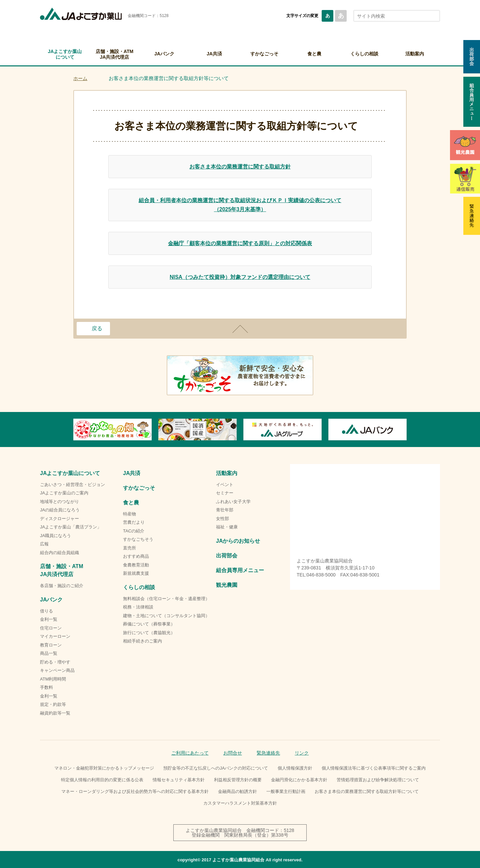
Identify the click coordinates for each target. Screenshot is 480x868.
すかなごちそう (138, 539)
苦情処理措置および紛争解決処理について (378, 780)
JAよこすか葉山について (65, 54)
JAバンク (164, 54)
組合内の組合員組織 (59, 553)
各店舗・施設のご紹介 (62, 586)
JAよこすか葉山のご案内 (64, 493)
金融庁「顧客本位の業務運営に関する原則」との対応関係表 (240, 243)
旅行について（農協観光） (149, 633)
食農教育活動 (136, 565)
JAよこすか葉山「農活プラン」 (71, 527)
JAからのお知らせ (238, 541)
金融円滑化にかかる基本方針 (299, 780)
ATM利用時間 (53, 679)
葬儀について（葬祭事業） (149, 624)
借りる (46, 611)
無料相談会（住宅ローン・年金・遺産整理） (166, 599)
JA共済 (214, 54)
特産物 (129, 514)
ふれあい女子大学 (233, 502)
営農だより (134, 522)
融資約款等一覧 (55, 713)
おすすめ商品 (136, 556)
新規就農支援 (136, 573)
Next (407, 429)
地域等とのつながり (59, 502)
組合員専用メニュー (240, 570)
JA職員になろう (55, 536)
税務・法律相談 (138, 607)
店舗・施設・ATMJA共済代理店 (114, 54)
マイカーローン (55, 636)
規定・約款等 (53, 704)
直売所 (129, 548)
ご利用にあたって (190, 753)
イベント (225, 485)
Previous (73, 429)
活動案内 (415, 54)
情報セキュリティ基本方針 (179, 780)
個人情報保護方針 (295, 768)
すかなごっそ (264, 54)
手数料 (46, 687)
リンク (302, 753)
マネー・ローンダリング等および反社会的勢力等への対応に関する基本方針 (135, 791)
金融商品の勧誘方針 (237, 791)
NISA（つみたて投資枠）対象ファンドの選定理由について (240, 277)
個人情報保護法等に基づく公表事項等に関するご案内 (374, 768)
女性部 (222, 519)
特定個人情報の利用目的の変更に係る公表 (102, 780)
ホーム (80, 78)
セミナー (225, 493)
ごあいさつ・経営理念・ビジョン (72, 485)
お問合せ (233, 753)
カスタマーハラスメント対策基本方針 (240, 803)
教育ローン (51, 645)
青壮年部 (225, 510)
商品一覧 (49, 653)
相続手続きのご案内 (142, 641)
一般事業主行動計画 (286, 791)
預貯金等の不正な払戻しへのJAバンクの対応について (216, 768)
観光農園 (227, 585)
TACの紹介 (134, 531)
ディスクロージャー (59, 519)
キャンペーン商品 (57, 670)
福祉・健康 (227, 527)
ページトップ (240, 329)
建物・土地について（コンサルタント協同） (166, 616)
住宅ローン (51, 628)
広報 (44, 544)
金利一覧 (49, 619)
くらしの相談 (364, 54)
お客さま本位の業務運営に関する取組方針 (240, 167)
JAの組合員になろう (60, 510)
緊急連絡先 (268, 753)
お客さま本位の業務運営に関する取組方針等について (367, 791)
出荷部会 (227, 556)
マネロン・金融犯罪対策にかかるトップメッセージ (104, 768)
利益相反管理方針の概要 (238, 780)
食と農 (314, 54)
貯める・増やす (55, 662)
